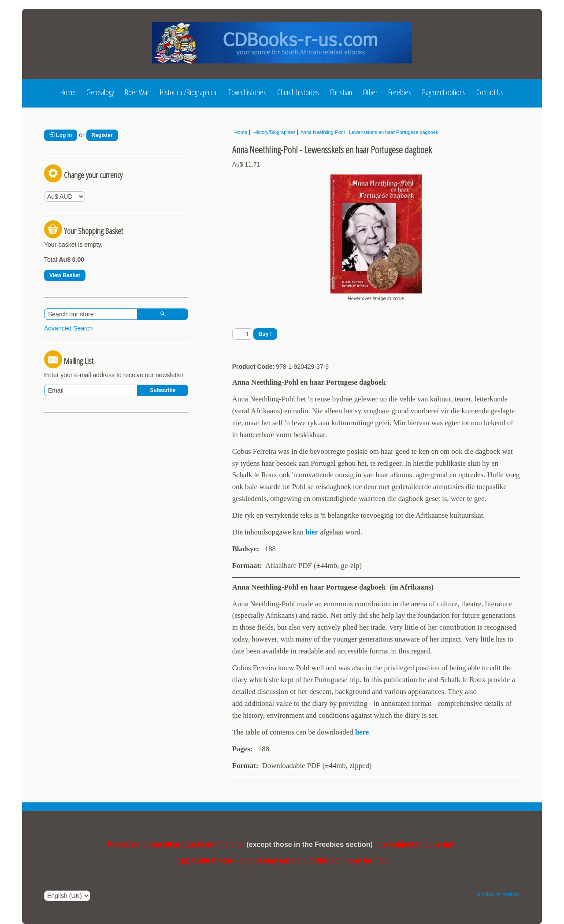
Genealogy (100, 92)
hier (312, 532)
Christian (341, 92)
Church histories (298, 92)
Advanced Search (69, 328)
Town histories (247, 92)
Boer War (137, 92)
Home (68, 92)
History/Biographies (274, 132)
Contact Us (490, 92)
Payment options (444, 92)
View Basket (65, 275)
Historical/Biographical (189, 92)
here (362, 732)
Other (370, 92)
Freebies (400, 92)
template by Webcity (498, 894)
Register (102, 135)
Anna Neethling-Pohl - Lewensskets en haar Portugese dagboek (369, 132)
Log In (61, 135)
